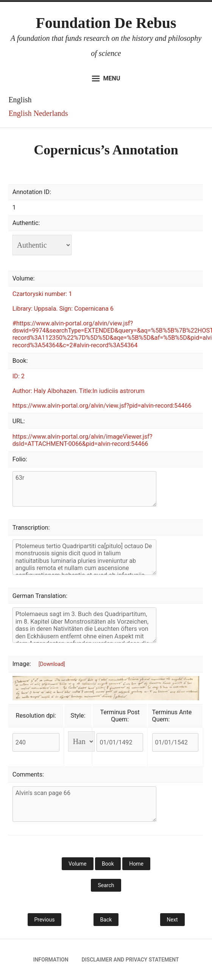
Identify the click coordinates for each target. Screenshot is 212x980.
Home (136, 864)
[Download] (52, 664)
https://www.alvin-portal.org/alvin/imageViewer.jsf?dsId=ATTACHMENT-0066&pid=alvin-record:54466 (83, 440)
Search (106, 885)
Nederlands (51, 113)
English (20, 113)
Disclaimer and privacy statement (130, 960)
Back (106, 920)
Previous (45, 920)
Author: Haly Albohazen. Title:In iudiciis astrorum (79, 391)
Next (172, 920)
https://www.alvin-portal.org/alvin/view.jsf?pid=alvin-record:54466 (102, 406)
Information (51, 960)
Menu (106, 79)
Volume (77, 864)
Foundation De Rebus (106, 23)
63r (84, 489)
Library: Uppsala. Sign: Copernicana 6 (63, 309)
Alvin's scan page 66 (84, 804)
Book (108, 864)
